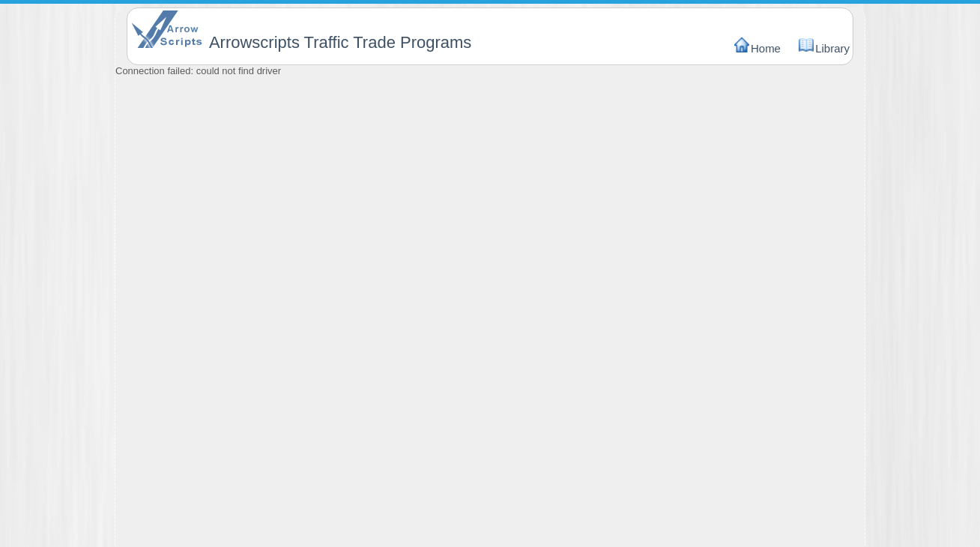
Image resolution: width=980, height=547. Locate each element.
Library (832, 48)
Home (766, 48)
